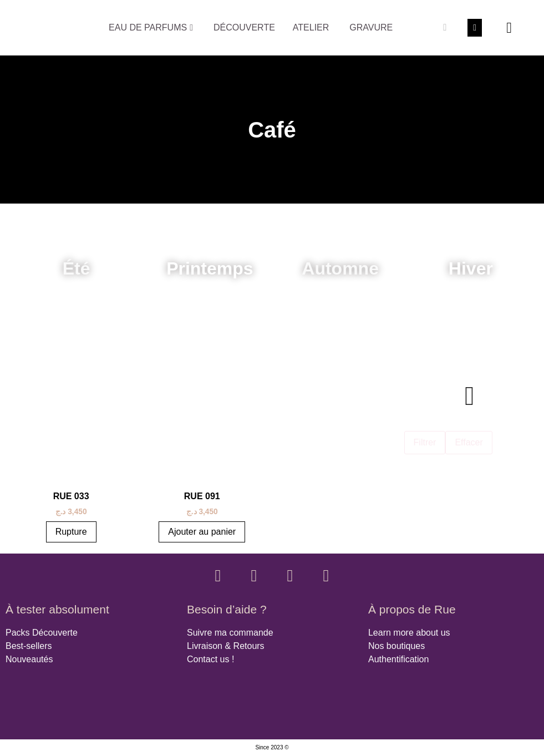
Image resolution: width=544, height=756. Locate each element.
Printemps (210, 268)
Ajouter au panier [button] (202, 532)
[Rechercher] (445, 28)
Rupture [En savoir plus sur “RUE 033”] (71, 532)
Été (77, 268)
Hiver (471, 268)
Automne (340, 268)
